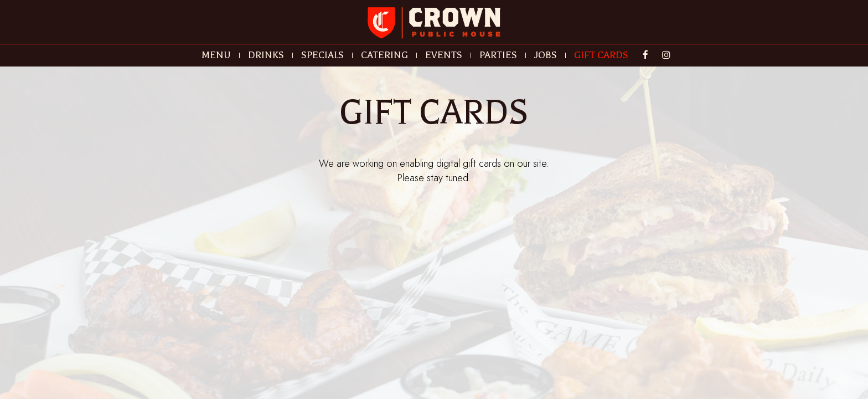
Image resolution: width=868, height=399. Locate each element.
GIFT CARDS (601, 55)
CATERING (384, 55)
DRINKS (266, 55)
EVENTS (444, 55)
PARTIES (498, 55)
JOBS (546, 55)
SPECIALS (322, 55)
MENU (216, 55)
